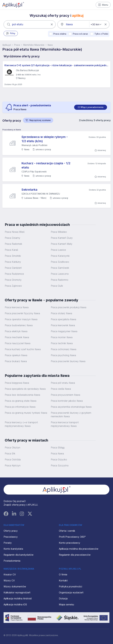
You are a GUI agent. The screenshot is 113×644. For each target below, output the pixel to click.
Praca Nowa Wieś (15, 232)
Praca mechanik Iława (17, 337)
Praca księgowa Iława (17, 383)
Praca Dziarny (12, 238)
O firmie (63, 575)
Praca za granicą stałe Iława (21, 401)
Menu (103, 5)
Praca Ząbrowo (13, 286)
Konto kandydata (13, 549)
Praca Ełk (10, 453)
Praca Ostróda (13, 459)
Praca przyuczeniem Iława (65, 395)
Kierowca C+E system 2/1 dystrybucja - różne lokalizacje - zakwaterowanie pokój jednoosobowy (56, 65)
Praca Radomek (13, 244)
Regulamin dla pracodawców (75, 555)
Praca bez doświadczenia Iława (22, 395)
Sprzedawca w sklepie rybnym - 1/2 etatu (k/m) (45, 139)
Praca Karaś (11, 250)
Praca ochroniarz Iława (64, 349)
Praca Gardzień (13, 268)
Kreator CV (10, 575)
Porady (8, 543)
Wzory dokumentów (15, 586)
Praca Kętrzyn (13, 465)
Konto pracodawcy (70, 543)
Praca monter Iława (62, 337)
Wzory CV (9, 580)
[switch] (91, 107)
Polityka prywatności (70, 586)
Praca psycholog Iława (63, 355)
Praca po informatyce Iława (20, 407)
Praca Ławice (58, 250)
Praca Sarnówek (60, 268)
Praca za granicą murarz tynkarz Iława (26, 413)
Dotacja (63, 598)
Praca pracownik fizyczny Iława (22, 313)
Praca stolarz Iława (61, 313)
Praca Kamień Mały (62, 244)
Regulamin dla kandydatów (19, 555)
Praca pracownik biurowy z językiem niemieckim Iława (71, 415)
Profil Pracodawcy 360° (72, 537)
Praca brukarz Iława (16, 361)
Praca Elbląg (58, 448)
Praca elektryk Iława (16, 331)
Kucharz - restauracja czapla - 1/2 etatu (46, 165)
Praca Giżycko (59, 459)
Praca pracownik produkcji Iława (69, 307)
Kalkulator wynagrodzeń (17, 592)
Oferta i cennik (67, 531)
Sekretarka (29, 190)
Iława (50, 45)
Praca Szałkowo (60, 262)
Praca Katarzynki (60, 256)
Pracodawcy (11, 537)
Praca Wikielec (59, 232)
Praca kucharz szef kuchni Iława (23, 349)
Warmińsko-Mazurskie (34, 45)
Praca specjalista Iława (63, 319)
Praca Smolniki (13, 256)
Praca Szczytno (60, 465)
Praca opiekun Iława (16, 355)
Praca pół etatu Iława (63, 383)
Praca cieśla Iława (61, 389)
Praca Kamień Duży (62, 238)
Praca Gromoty (13, 280)
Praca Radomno (60, 280)
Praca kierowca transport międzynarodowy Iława (65, 424)
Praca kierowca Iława (17, 307)
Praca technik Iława (62, 343)
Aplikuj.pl (7, 45)
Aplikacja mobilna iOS (15, 604)
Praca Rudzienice (14, 274)
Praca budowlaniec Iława (19, 325)
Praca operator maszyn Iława (21, 319)
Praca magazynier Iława (64, 331)
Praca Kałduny (13, 262)
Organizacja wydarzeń (71, 592)
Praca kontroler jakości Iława (67, 401)
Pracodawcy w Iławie (12, 130)
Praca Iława (57, 453)
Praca (17, 45)
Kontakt (63, 580)
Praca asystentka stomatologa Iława (71, 407)
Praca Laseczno (60, 274)
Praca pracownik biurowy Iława (68, 361)
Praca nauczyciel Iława (18, 343)
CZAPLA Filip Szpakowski (34, 172)
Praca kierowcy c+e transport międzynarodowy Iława (21, 424)
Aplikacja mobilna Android (18, 598)
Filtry (11, 33)
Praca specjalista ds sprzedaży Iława (25, 389)
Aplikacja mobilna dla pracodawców (79, 549)
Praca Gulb (57, 286)
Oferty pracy (11, 531)
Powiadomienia (12, 561)
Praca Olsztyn (12, 448)
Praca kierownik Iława (63, 325)
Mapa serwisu (66, 604)
